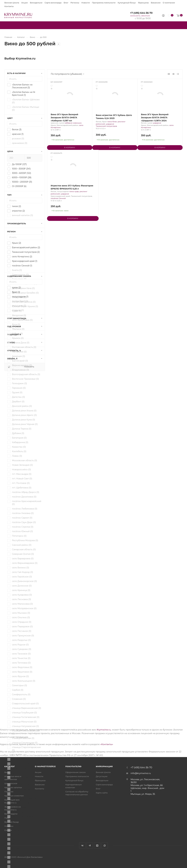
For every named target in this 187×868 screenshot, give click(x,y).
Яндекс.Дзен (97, 846)
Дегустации (102, 776)
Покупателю (73, 766)
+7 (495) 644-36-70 (141, 13)
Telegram (90, 846)
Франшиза (143, 3)
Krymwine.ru (104, 730)
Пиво (7, 818)
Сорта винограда (53, 3)
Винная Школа (12, 3)
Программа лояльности (104, 3)
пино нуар (74, 191)
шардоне (110, 124)
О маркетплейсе (45, 766)
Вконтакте (82, 846)
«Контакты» (107, 744)
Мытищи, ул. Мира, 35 (143, 794)
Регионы (75, 3)
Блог (66, 3)
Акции (25, 3)
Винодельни (36, 3)
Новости (86, 3)
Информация (104, 766)
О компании (169, 3)
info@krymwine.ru (141, 773)
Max (105, 846)
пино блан (112, 122)
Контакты (9, 6)
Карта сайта (102, 793)
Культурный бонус (127, 3)
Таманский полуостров (106, 126)
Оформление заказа (75, 772)
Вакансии (156, 3)
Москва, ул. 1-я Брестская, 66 (147, 785)
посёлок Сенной (58, 198)
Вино (7, 772)
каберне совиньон (73, 123)
